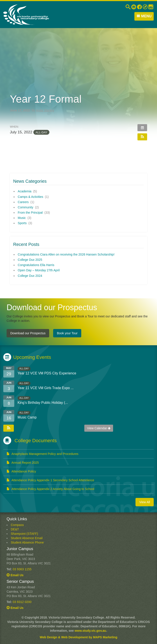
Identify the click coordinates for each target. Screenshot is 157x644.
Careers (23, 202)
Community (26, 207)
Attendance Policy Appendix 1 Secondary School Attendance (50, 480)
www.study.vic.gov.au (90, 631)
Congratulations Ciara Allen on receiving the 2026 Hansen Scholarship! (66, 254)
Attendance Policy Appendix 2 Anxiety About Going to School (50, 489)
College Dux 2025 (30, 260)
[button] (142, 137)
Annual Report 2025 (23, 463)
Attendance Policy (21, 471)
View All (145, 502)
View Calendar (99, 428)
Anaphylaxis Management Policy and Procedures (42, 454)
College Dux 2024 (30, 276)
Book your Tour (67, 333)
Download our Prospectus (28, 333)
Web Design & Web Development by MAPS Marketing (78, 637)
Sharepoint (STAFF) (24, 534)
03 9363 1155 (22, 569)
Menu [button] (144, 16)
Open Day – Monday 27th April (39, 270)
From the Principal (30, 213)
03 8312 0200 (22, 602)
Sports (22, 223)
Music (22, 218)
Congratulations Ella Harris (36, 265)
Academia (25, 191)
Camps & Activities (31, 197)
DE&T (15, 529)
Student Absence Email (27, 538)
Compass (17, 525)
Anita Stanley (45, 110)
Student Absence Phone (27, 542)
